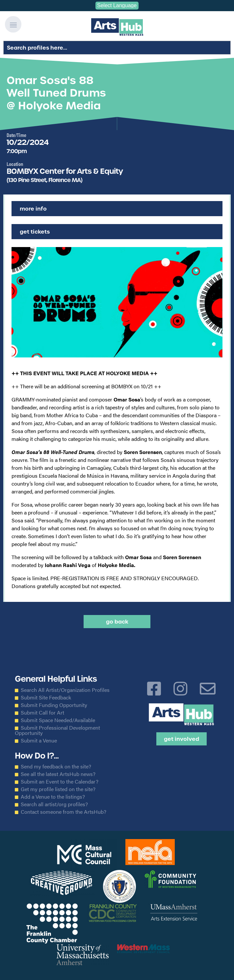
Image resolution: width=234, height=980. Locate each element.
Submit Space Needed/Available (58, 720)
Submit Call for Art (42, 713)
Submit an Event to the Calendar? (60, 782)
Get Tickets (35, 232)
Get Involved (182, 739)
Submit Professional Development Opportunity (57, 730)
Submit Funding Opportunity (54, 705)
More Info (33, 209)
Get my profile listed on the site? (58, 789)
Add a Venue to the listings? (53, 797)
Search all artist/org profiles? (54, 804)
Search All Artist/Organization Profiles (65, 690)
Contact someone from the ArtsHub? (64, 812)
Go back (117, 622)
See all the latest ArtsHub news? (58, 774)
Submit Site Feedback (46, 697)
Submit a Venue (39, 741)
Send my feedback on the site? (56, 766)
